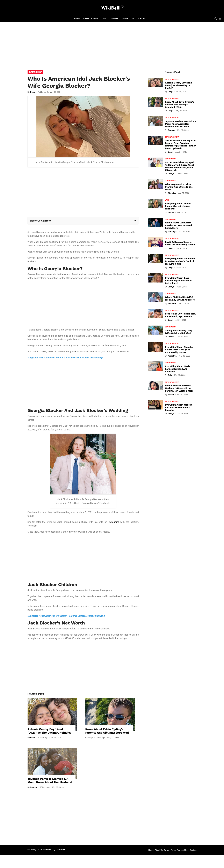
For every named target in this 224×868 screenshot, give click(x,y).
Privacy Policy (170, 850)
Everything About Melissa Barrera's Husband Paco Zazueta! (179, 407)
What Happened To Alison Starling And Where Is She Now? (179, 187)
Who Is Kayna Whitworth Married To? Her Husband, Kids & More (179, 225)
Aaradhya (172, 232)
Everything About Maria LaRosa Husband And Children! (178, 369)
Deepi (33, 92)
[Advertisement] (112, 47)
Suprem (34, 787)
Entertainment (91, 19)
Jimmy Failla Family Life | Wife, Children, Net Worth (179, 332)
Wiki (105, 19)
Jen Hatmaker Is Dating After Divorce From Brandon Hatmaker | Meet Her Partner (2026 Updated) (180, 144)
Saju (170, 375)
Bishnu (171, 337)
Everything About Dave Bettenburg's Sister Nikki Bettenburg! (178, 281)
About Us (159, 850)
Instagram (114, 522)
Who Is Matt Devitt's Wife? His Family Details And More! (180, 298)
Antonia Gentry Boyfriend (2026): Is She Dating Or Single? (50, 731)
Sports (115, 19)
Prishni (171, 394)
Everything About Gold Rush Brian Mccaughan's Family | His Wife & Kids (180, 261)
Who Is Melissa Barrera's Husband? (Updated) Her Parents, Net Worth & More (179, 388)
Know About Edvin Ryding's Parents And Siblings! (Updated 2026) (107, 733)
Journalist (128, 19)
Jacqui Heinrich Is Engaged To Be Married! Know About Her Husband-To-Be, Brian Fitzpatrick (180, 166)
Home (77, 19)
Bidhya (171, 174)
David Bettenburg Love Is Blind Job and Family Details (180, 243)
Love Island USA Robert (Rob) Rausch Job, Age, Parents (181, 315)
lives (74, 352)
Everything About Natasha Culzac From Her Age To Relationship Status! (179, 350)
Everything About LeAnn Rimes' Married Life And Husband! (178, 206)
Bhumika (172, 193)
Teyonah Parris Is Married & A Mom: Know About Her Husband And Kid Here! (50, 782)
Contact (142, 19)
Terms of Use (183, 850)
